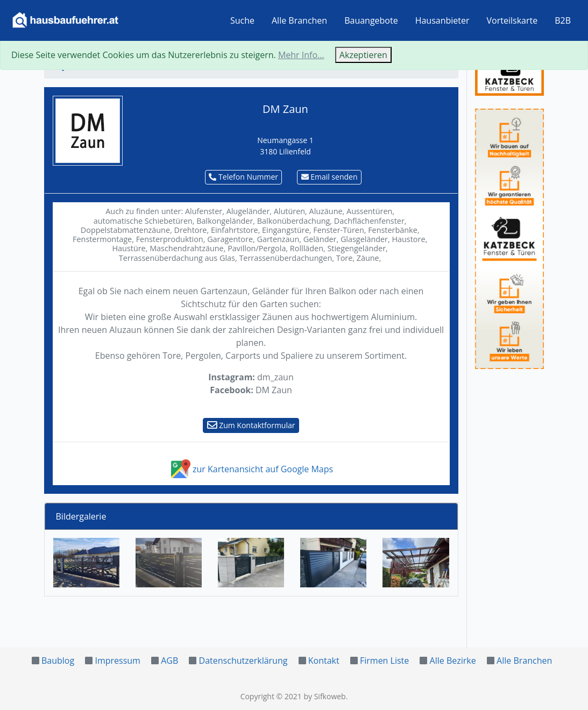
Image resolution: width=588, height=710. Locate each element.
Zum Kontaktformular (251, 425)
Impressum (117, 661)
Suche (242, 20)
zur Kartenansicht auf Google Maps (251, 469)
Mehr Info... (301, 55)
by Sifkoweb (324, 696)
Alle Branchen (299, 20)
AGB (169, 661)
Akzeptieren (363, 55)
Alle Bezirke (453, 661)
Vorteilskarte (512, 20)
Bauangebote (371, 20)
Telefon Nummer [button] (243, 177)
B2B (563, 20)
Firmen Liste (384, 661)
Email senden (330, 177)
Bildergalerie (81, 516)
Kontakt (324, 661)
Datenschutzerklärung (243, 661)
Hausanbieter (442, 20)
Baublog (58, 661)
